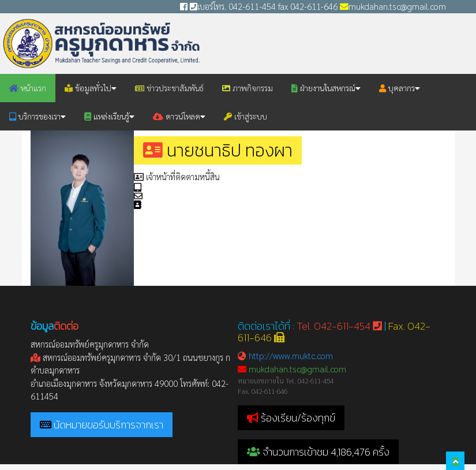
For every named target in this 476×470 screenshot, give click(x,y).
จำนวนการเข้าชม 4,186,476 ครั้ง (318, 452)
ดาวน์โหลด (179, 116)
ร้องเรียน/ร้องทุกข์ (298, 418)
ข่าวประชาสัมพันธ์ (169, 88)
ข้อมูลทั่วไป (91, 88)
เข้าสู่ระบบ (246, 116)
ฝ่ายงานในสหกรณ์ (326, 88)
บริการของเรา (38, 116)
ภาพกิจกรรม (248, 88)
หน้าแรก (28, 88)
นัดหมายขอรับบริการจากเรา (108, 425)
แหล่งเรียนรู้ (109, 116)
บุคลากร (400, 88)
